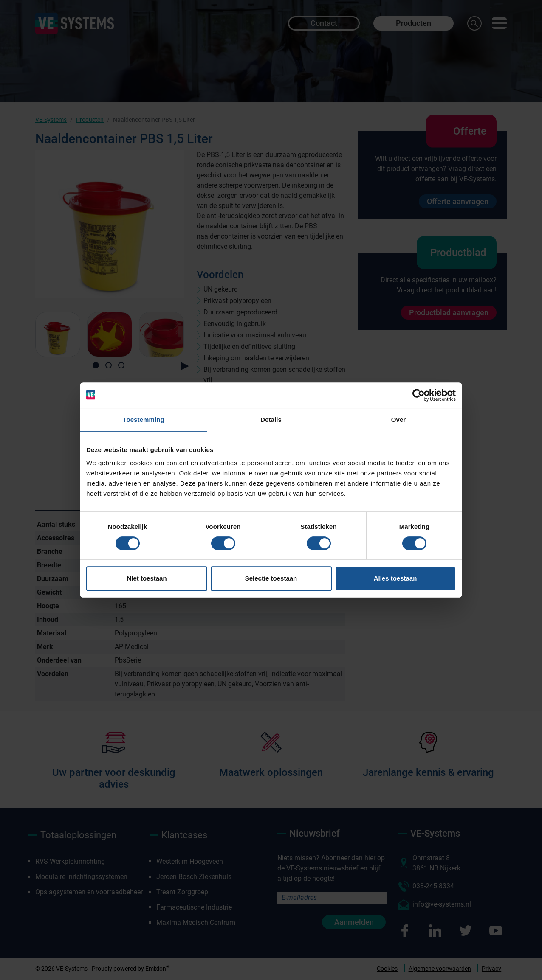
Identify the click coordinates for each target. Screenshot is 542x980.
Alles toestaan (395, 578)
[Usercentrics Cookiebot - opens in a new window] (419, 395)
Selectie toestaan (271, 578)
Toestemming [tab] (144, 420)
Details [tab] (271, 420)
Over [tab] (399, 420)
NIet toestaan (147, 578)
